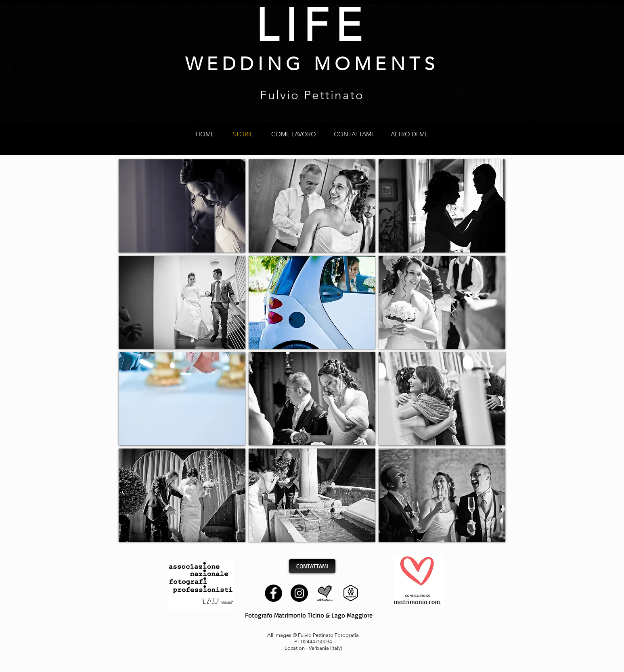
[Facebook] (273, 593)
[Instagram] (299, 593)
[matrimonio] (325, 593)
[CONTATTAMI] (312, 566)
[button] (182, 206)
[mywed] (351, 593)
